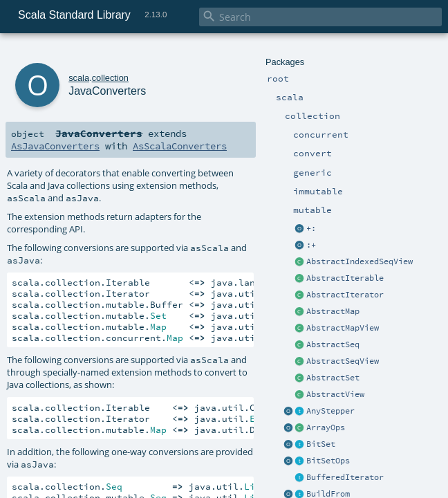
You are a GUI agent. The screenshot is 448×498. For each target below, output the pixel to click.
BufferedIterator (345, 477)
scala (79, 78)
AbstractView (335, 394)
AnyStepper (330, 411)
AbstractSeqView (343, 361)
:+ (311, 245)
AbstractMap (333, 311)
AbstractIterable (345, 278)
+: (311, 228)
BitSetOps (328, 461)
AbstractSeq (333, 344)
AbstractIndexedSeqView (360, 261)
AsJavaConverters (55, 146)
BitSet (321, 444)
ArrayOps (326, 427)
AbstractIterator (345, 295)
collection (110, 78)
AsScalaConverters (180, 146)
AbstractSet (333, 378)
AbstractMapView (343, 328)
